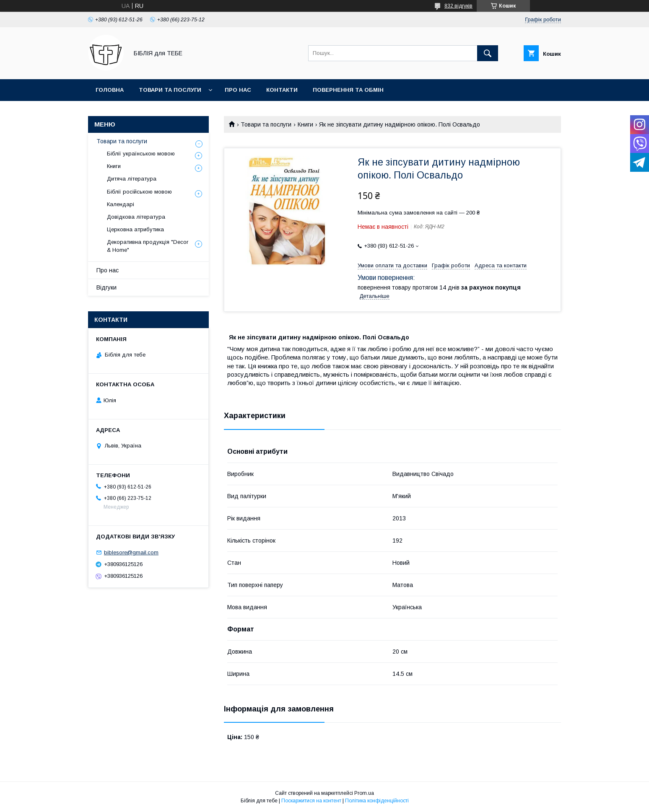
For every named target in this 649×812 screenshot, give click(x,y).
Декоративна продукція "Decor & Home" (148, 246)
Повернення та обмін (348, 90)
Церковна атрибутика (135, 229)
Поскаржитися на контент (311, 801)
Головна (110, 90)
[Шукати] (488, 53)
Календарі (121, 204)
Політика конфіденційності (377, 801)
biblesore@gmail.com (131, 552)
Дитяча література (132, 179)
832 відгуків (458, 6)
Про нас (238, 90)
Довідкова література (136, 217)
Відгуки (106, 287)
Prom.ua (364, 793)
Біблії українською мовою (141, 154)
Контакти (282, 90)
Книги (305, 124)
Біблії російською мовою (139, 192)
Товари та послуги (170, 90)
